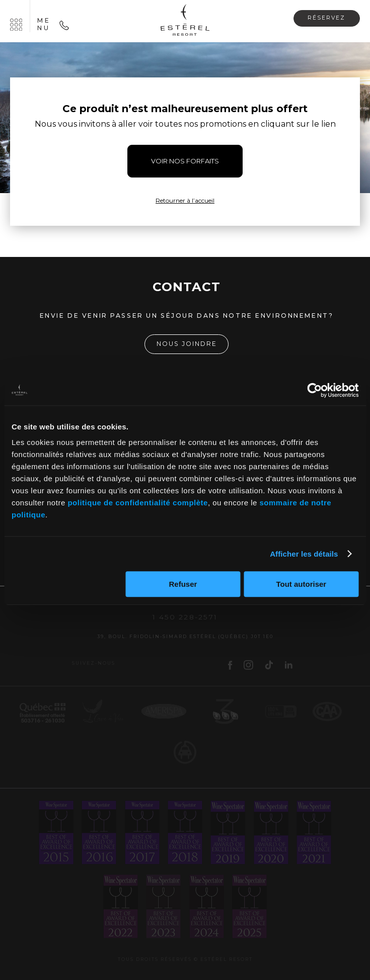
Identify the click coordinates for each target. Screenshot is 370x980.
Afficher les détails (304, 554)
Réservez (326, 18)
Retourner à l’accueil (185, 200)
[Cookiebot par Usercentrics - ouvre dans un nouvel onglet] (314, 390)
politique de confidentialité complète (138, 503)
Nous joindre (187, 344)
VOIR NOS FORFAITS (185, 161)
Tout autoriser (301, 584)
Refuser (183, 584)
